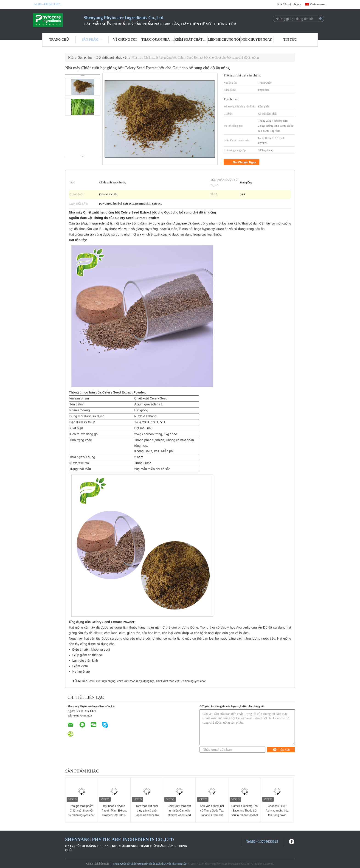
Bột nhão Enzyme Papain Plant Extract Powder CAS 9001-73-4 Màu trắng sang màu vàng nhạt (114, 815)
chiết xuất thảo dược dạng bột (136, 681)
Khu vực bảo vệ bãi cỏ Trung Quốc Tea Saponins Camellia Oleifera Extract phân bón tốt (212, 815)
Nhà (71, 58)
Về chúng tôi (125, 40)
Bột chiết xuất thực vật (112, 58)
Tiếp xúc (281, 750)
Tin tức (290, 40)
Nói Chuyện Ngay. (289, 4)
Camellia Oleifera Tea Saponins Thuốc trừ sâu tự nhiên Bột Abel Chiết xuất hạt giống (244, 813)
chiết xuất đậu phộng (103, 681)
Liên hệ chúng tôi (224, 40)
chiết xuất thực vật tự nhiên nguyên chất (181, 681)
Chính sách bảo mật (97, 864)
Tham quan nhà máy (158, 40)
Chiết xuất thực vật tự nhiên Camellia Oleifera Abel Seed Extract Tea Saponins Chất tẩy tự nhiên (179, 815)
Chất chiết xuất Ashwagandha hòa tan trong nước (277, 811)
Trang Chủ (59, 40)
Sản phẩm (92, 40)
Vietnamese (318, 4)
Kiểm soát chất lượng (191, 40)
